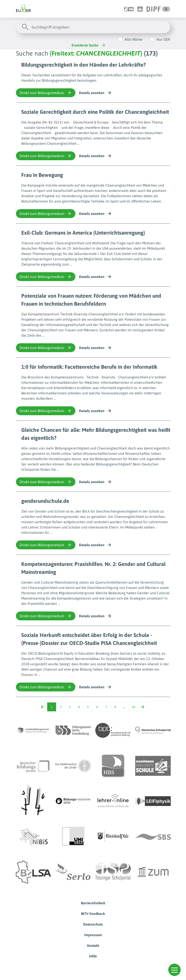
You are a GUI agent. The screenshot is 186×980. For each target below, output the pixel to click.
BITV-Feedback (93, 914)
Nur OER (163, 39)
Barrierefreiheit (93, 903)
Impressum (93, 935)
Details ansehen (95, 93)
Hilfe (93, 956)
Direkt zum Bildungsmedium (46, 93)
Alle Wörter (134, 39)
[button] (174, 970)
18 (133, 707)
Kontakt (93, 945)
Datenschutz (93, 924)
